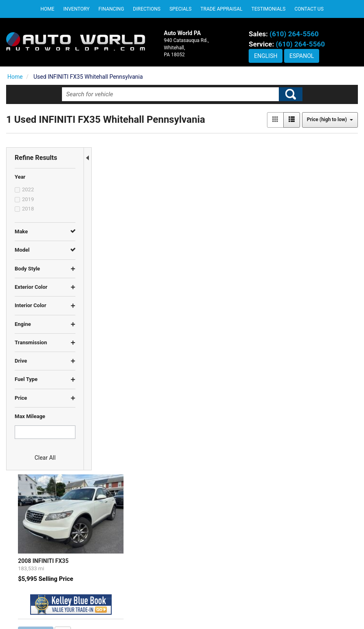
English (266, 56)
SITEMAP (200, 595)
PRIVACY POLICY (210, 549)
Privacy (226, 610)
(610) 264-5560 (294, 34)
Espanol (302, 56)
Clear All (45, 458)
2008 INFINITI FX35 (126, 215)
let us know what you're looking (183, 332)
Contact (205, 610)
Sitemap (248, 610)
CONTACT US (205, 580)
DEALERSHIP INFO (212, 564)
